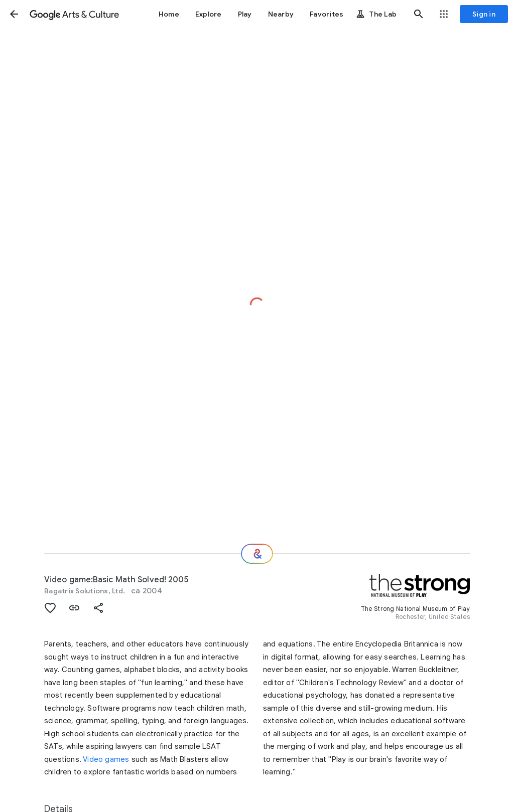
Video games (106, 759)
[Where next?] (257, 554)
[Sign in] (484, 14)
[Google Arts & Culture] (74, 14)
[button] (14, 14)
